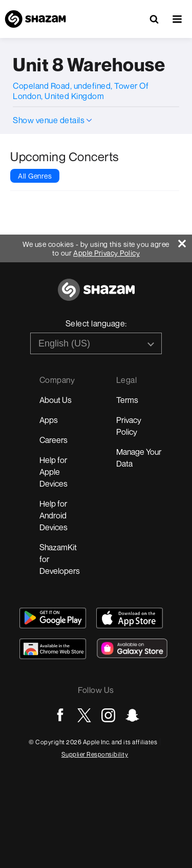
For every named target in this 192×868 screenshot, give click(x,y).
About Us (56, 400)
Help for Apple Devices (54, 472)
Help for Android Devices (54, 515)
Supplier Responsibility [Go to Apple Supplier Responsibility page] (95, 754)
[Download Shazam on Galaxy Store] (132, 648)
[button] (177, 19)
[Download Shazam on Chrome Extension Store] (53, 649)
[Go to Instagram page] (108, 715)
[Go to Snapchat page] (132, 715)
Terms (127, 400)
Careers (54, 440)
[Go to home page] (96, 295)
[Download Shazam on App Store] (130, 618)
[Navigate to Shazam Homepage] (35, 19)
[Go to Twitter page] (84, 715)
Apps (49, 420)
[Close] (185, 241)
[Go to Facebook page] (60, 715)
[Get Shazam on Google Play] (53, 618)
